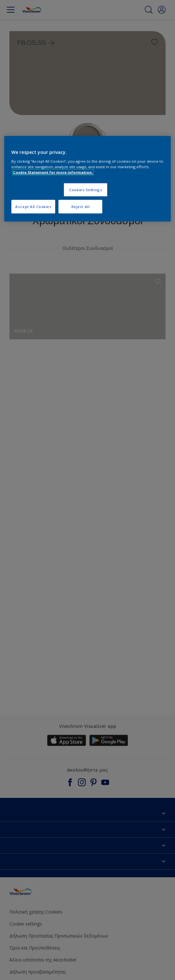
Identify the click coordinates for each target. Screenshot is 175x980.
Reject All (81, 207)
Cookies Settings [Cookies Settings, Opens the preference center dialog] (86, 190)
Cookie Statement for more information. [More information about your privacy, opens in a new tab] (53, 172)
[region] (87, 179)
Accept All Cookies (33, 207)
